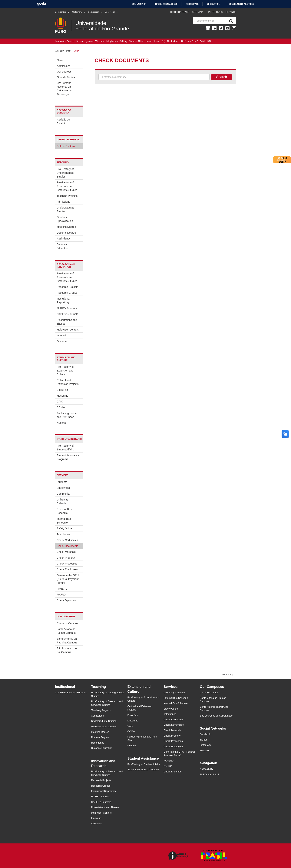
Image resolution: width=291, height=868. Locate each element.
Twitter (203, 740)
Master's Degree (66, 227)
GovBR (42, 4)
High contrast (180, 12)
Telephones (112, 41)
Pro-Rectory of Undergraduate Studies (66, 173)
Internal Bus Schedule (64, 521)
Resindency (64, 239)
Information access (166, 4)
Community (63, 494)
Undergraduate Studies (66, 209)
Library (79, 41)
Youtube (204, 750)
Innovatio (62, 335)
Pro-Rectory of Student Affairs (65, 448)
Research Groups (67, 293)
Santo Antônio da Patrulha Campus (67, 641)
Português (216, 12)
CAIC (60, 402)
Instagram (205, 745)
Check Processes (67, 564)
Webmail (100, 41)
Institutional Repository (63, 300)
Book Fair (62, 390)
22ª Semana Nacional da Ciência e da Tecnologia (64, 89)
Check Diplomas (66, 600)
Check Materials (66, 552)
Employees (63, 488)
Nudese (61, 423)
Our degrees (64, 72)
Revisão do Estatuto (63, 121)
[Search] (230, 21)
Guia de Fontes (66, 77)
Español (231, 12)
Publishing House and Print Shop (67, 415)
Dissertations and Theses (67, 322)
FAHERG (62, 589)
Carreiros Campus (68, 623)
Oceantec (62, 341)
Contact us (172, 41)
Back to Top (228, 674)
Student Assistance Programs (68, 457)
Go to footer (111, 12)
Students (62, 482)
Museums (63, 396)
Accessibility (207, 769)
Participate (192, 4)
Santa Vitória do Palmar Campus (66, 631)
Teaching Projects (67, 196)
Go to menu (79, 12)
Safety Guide (64, 528)
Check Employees (67, 569)
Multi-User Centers (68, 330)
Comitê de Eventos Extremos (71, 692)
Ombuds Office (136, 41)
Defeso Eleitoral (66, 146)
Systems (89, 41)
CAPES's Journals (68, 314)
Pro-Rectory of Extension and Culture (65, 371)
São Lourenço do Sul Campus (67, 650)
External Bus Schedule (64, 511)
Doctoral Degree (66, 233)
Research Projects (68, 287)
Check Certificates (68, 540)
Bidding (123, 41)
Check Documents (68, 546)
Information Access (65, 41)
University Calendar (63, 501)
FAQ (163, 41)
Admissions (64, 66)
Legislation (214, 4)
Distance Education (63, 246)
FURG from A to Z (189, 41)
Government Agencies (241, 4)
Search (222, 77)
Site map (197, 12)
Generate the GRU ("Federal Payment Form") (68, 579)
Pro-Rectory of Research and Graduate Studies (67, 186)
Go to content (62, 12)
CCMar (61, 407)
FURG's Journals (67, 308)
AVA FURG (205, 41)
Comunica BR (139, 4)
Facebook (205, 734)
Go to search (95, 12)
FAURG (61, 595)
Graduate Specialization (65, 219)
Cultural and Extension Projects (68, 382)
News (60, 60)
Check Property (66, 558)
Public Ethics (152, 41)
